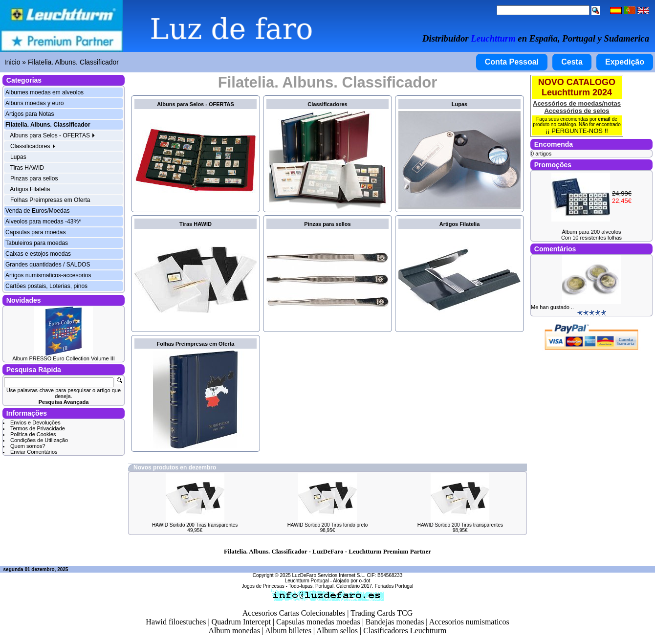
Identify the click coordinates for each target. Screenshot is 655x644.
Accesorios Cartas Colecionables (294, 613)
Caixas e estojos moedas (38, 254)
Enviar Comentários (34, 452)
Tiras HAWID (27, 168)
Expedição (625, 62)
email (604, 119)
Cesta (572, 62)
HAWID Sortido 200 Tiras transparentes (195, 525)
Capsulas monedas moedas (318, 622)
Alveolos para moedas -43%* (43, 222)
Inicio (12, 62)
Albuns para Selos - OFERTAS (53, 135)
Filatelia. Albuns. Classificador (73, 62)
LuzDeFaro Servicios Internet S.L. (329, 575)
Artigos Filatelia (30, 189)
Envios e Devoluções (35, 422)
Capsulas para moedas (35, 232)
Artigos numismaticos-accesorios (48, 275)
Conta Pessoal (512, 62)
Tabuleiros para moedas (37, 243)
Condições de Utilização (39, 440)
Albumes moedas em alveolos (44, 92)
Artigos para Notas (30, 114)
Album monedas (234, 631)
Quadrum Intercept (241, 622)
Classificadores (33, 146)
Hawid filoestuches (176, 622)
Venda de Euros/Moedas (37, 211)
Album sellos (337, 631)
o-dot (364, 581)
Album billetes (288, 631)
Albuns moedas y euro (34, 103)
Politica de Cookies (33, 434)
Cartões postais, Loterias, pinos (46, 286)
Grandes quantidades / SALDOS (48, 265)
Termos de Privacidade (38, 428)
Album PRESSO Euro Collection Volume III (64, 358)
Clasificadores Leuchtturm (405, 631)
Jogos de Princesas (263, 586)
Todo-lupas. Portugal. (312, 586)
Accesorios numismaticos (469, 622)
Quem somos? (28, 446)
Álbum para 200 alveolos (591, 232)
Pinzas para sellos (34, 178)
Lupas (18, 157)
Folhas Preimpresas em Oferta (50, 200)
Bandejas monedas (395, 622)
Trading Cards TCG (382, 613)
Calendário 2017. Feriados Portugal (375, 586)
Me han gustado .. (552, 307)
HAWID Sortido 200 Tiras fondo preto (328, 525)
